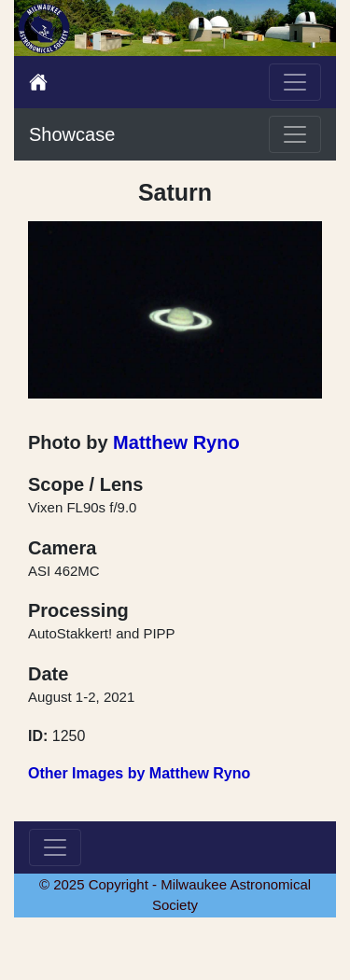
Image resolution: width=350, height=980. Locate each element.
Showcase (72, 134)
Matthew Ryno (176, 442)
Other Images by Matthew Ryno (139, 773)
